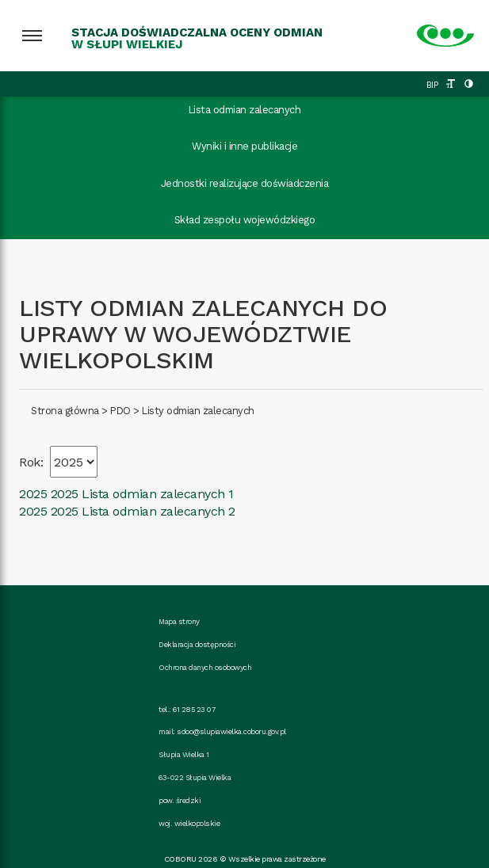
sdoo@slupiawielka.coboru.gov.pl (231, 731)
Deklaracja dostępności (197, 644)
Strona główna (65, 411)
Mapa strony (179, 621)
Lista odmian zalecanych (245, 110)
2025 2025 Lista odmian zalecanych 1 (126, 494)
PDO (120, 411)
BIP (432, 85)
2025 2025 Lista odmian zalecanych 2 (127, 511)
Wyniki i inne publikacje (244, 146)
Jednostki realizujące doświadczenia (245, 183)
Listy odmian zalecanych (198, 411)
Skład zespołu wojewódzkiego (245, 220)
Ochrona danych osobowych (205, 667)
